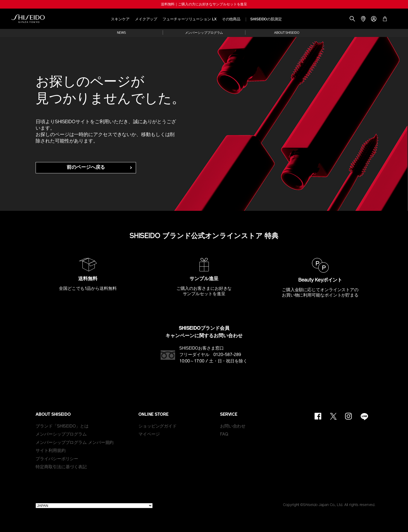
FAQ (224, 434)
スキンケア (120, 19)
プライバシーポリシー (57, 459)
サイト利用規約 (50, 451)
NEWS (121, 33)
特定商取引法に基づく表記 (61, 467)
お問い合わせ (233, 426)
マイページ (149, 434)
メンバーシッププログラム (204, 33)
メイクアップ (146, 19)
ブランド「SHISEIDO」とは (62, 426)
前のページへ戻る (86, 168)
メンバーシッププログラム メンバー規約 (75, 443)
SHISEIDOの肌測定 (266, 19)
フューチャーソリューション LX (189, 19)
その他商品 (231, 19)
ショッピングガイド (158, 426)
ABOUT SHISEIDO (287, 33)
